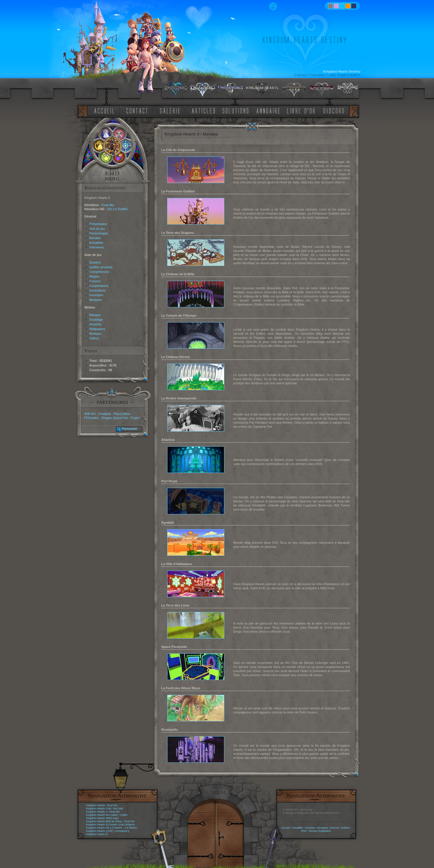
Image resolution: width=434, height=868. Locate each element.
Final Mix (108, 205)
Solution (95, 262)
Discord (335, 828)
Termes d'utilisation (320, 831)
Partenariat (130, 429)
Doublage (96, 320)
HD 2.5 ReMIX (118, 209)
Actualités (96, 243)
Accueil (285, 828)
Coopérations (99, 286)
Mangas (95, 315)
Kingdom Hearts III (97, 834)
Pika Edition (122, 414)
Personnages (99, 233)
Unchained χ (122, 831)
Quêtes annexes (101, 267)
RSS (304, 831)
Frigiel (135, 418)
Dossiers (310, 828)
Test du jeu (97, 229)
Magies (95, 276)
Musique (96, 334)
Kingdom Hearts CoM (99, 809)
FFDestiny (92, 418)
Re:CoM (118, 809)
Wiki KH (90, 414)
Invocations (98, 290)
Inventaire (96, 295)
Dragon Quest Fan (115, 418)
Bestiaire (96, 300)
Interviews (97, 247)
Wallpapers (97, 329)
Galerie (345, 828)
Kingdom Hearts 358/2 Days (103, 818)
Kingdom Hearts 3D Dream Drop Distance (111, 825)
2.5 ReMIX (131, 828)
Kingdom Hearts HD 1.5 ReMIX (104, 828)
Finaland (105, 414)
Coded (123, 815)
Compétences (99, 272)
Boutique (323, 828)
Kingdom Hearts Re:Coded (102, 815)
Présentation (98, 224)
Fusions (95, 281)
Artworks (96, 324)
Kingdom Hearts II (97, 812)
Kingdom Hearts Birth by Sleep (104, 821)
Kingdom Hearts (96, 805)
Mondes (95, 238)
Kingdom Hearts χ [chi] (99, 831)
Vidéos (94, 338)
